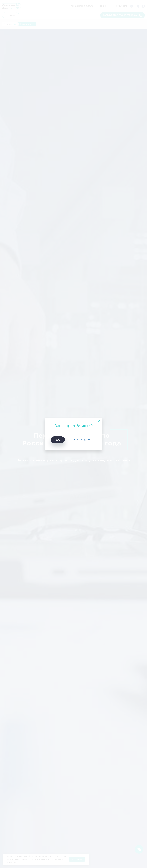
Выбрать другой (82, 440)
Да (58, 440)
